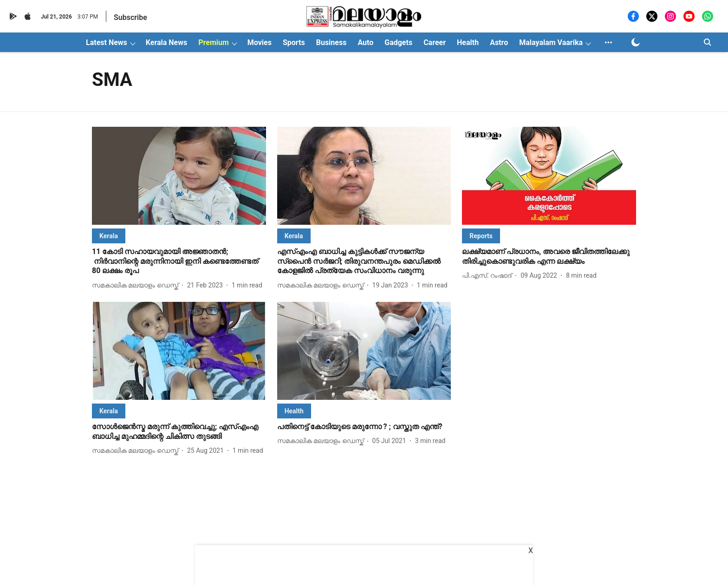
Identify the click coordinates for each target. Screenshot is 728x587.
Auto (365, 42)
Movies (260, 42)
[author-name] (137, 285)
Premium (214, 42)
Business (331, 42)
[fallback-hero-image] (179, 176)
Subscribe (130, 17)
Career (435, 42)
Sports (294, 42)
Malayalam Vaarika (551, 42)
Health (468, 42)
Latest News (107, 42)
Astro (499, 42)
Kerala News (166, 42)
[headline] (179, 261)
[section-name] (109, 236)
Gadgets (398, 42)
